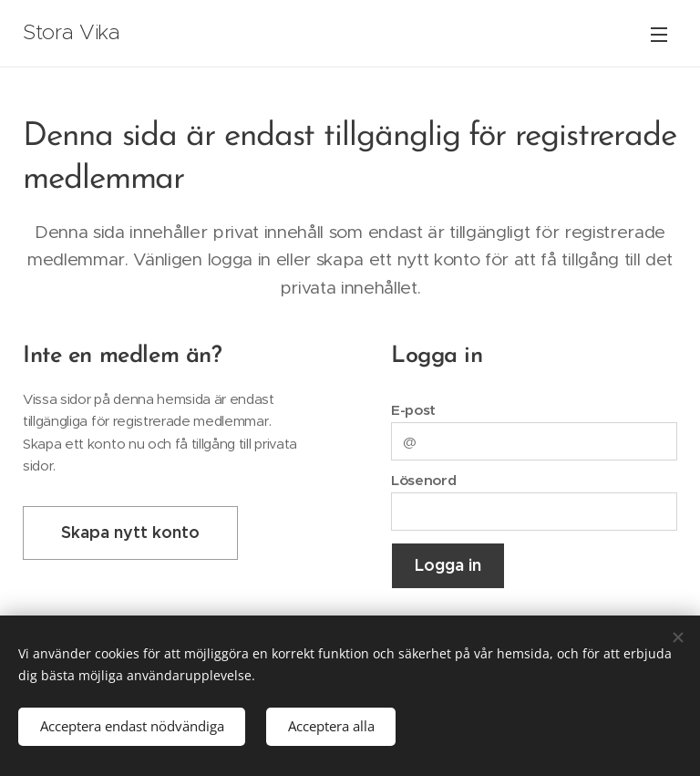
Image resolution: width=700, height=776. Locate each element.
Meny (659, 35)
